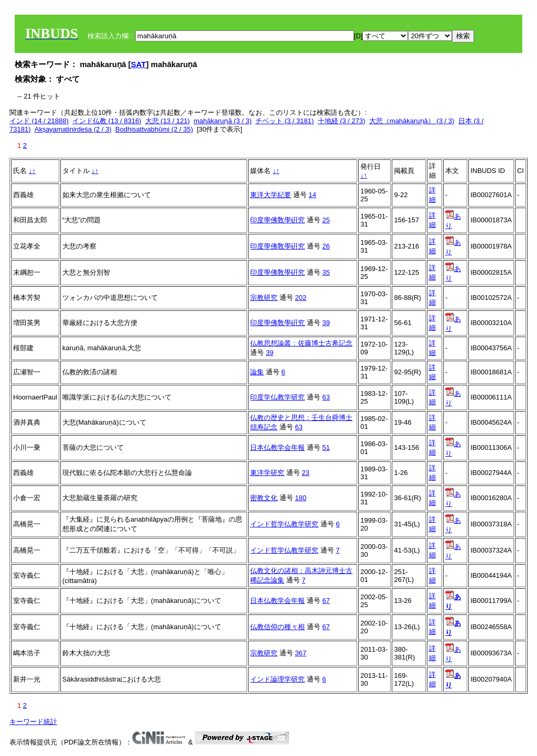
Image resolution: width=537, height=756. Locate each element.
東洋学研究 (267, 473)
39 (326, 323)
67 (326, 601)
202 (301, 298)
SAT (139, 64)
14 (313, 195)
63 (326, 397)
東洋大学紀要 (271, 195)
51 (326, 447)
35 (326, 272)
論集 (257, 372)
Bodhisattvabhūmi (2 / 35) (154, 129)
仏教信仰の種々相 (277, 627)
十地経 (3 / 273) (342, 121)
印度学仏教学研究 (277, 397)
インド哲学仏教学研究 (284, 524)
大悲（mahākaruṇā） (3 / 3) (412, 121)
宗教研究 (264, 298)
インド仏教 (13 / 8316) (107, 121)
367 (301, 653)
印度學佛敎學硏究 (277, 220)
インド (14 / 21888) (39, 121)
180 (301, 498)
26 (326, 246)
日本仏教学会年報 (277, 447)
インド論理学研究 (277, 679)
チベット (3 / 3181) (284, 121)
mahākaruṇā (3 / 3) (223, 121)
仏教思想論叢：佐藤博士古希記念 (301, 343)
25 (326, 220)
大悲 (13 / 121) (168, 121)
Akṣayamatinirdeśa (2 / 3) (73, 129)
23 (306, 473)
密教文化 (264, 498)
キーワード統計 (33, 722)
